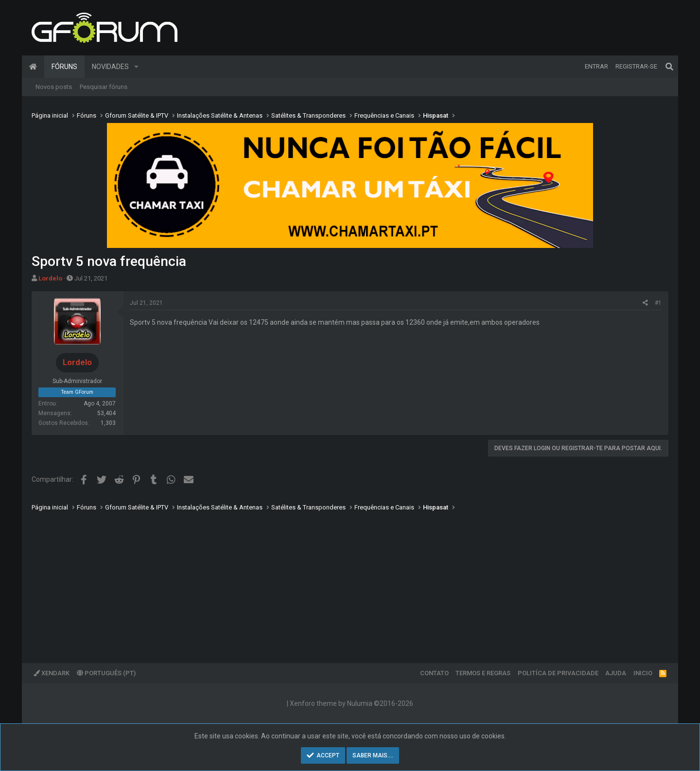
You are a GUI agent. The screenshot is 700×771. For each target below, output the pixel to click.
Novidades (110, 67)
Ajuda (616, 673)
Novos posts (54, 87)
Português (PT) (106, 673)
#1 (658, 303)
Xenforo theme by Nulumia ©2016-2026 (351, 703)
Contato (434, 673)
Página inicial (33, 67)
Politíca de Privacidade (558, 673)
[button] (136, 67)
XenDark (52, 673)
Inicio (643, 673)
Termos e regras (483, 673)
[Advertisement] (323, 580)
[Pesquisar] (669, 67)
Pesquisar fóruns (104, 87)
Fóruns (64, 67)
